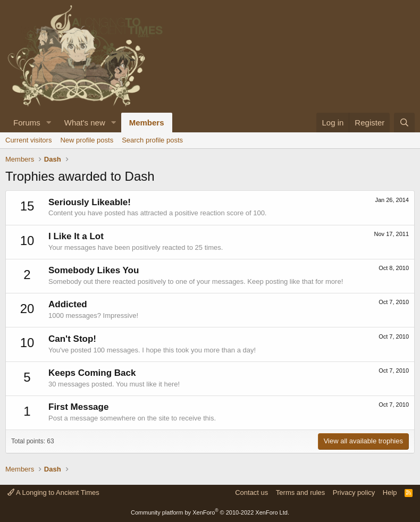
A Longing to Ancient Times (53, 492)
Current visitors (28, 140)
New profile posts (87, 140)
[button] (49, 123)
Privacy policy (354, 492)
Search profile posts (152, 140)
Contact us (251, 492)
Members (147, 123)
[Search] (404, 123)
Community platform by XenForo (210, 512)
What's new (85, 123)
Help (390, 492)
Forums (27, 123)
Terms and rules (300, 492)
